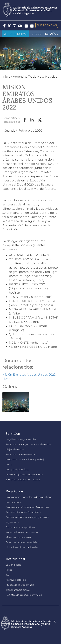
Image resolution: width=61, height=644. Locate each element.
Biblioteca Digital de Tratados (23, 480)
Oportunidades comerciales (22, 542)
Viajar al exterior (15, 449)
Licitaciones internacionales (22, 547)
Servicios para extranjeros (21, 454)
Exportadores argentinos (20, 527)
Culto (9, 464)
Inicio (6, 77)
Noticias (51, 77)
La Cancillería (13, 565)
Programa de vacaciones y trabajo (25, 459)
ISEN (9, 575)
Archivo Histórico (16, 580)
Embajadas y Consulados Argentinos (27, 507)
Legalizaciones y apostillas (21, 439)
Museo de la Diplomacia (20, 585)
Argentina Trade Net (28, 77)
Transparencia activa (18, 590)
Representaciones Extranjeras (23, 512)
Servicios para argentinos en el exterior (29, 444)
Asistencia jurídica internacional (24, 475)
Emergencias (47, 25)
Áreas (9, 570)
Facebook (25, 120)
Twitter (40, 120)
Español (52, 34)
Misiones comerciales (18, 537)
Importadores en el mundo (22, 532)
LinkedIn (32, 120)
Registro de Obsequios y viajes (24, 595)
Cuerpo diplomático (17, 470)
